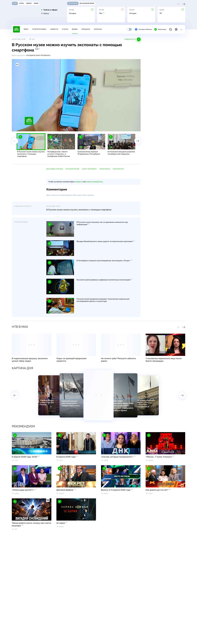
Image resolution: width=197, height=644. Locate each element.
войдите (79, 182)
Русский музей (72, 169)
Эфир (26, 29)
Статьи (65, 29)
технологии (118, 169)
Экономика (160, 29)
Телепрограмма (39, 29)
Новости (54, 29)
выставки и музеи (55, 169)
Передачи (86, 29)
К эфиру (45, 13)
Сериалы (98, 29)
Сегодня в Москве (143, 29)
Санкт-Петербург (89, 169)
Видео (75, 29)
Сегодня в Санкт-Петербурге (38, 55)
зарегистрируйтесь (95, 182)
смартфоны (105, 169)
